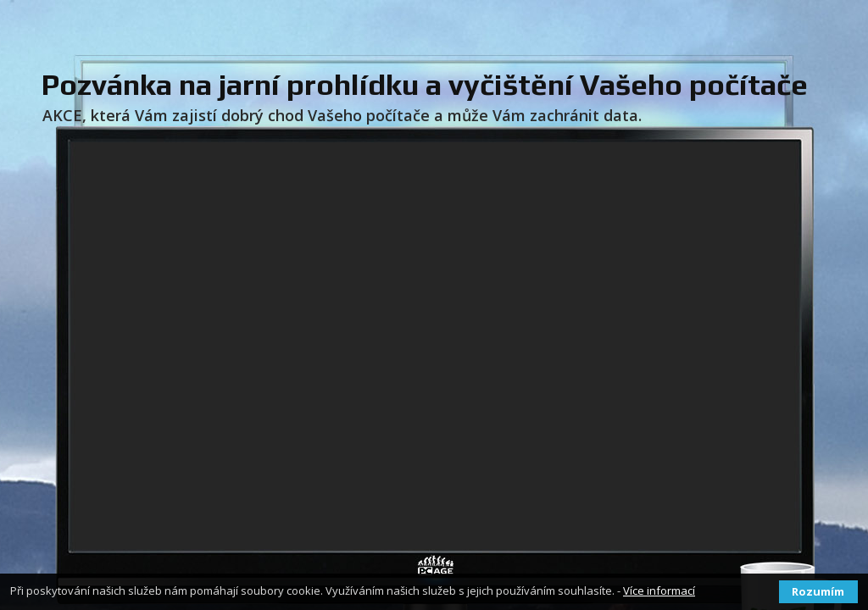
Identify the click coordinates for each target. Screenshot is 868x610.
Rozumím (818, 591)
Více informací (659, 591)
